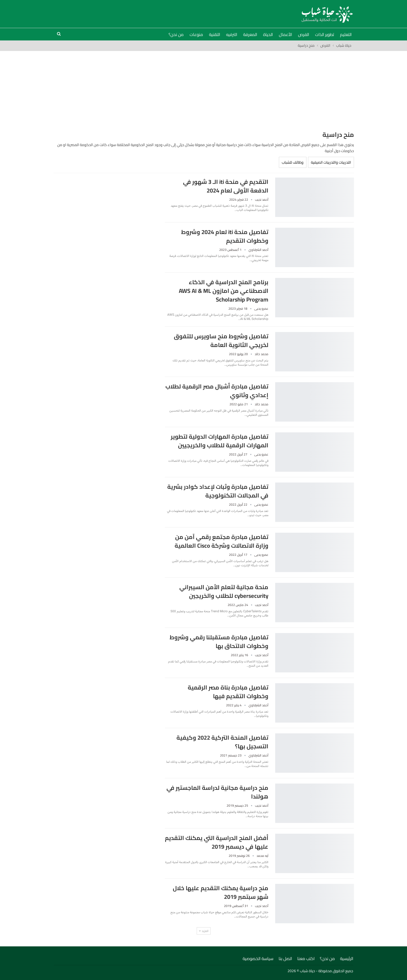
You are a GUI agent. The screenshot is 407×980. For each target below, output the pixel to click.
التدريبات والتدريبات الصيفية (331, 162)
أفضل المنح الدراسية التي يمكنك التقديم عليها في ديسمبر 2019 (217, 842)
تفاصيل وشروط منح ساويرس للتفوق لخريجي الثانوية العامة (221, 341)
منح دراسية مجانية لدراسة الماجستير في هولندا (217, 792)
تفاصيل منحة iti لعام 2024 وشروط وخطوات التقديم (225, 236)
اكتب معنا (306, 958)
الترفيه (232, 34)
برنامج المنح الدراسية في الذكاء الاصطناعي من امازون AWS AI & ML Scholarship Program (224, 291)
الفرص (304, 34)
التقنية (215, 34)
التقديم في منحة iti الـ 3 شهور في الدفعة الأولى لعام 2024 (226, 186)
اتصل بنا (285, 958)
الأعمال (285, 34)
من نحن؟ (176, 34)
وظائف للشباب (293, 162)
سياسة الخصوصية (258, 958)
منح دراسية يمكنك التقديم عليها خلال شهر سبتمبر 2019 (221, 892)
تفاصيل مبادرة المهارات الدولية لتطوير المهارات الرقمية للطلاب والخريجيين (220, 441)
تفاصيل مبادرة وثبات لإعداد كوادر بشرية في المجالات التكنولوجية (218, 491)
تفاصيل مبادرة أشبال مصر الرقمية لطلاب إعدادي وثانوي (217, 391)
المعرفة (250, 34)
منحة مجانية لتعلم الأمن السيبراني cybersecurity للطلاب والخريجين (224, 591)
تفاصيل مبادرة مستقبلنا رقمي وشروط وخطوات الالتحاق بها (219, 642)
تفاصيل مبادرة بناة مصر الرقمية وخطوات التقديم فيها (228, 692)
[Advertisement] (203, 90)
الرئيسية (347, 958)
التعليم (346, 34)
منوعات (196, 34)
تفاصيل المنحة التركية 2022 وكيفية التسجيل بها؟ (222, 742)
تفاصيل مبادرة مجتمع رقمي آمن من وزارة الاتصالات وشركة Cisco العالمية (221, 541)
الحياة (268, 34)
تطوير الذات (325, 34)
